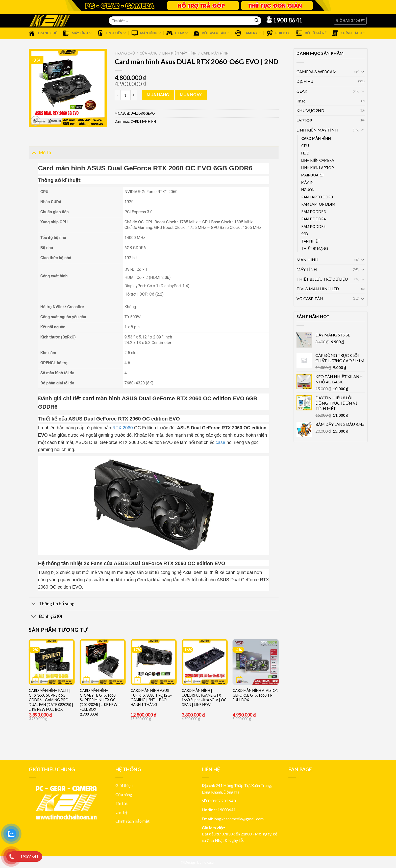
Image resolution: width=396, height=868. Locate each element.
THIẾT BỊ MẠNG (315, 248)
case (220, 442)
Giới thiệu (124, 785)
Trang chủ (125, 53)
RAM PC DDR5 (313, 227)
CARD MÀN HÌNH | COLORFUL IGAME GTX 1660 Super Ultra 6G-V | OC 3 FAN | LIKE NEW (204, 698)
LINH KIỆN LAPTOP (318, 168)
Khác (301, 101)
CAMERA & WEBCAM (317, 72)
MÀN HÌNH (307, 260)
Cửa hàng (149, 53)
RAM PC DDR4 (313, 219)
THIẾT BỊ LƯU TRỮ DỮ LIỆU (322, 279)
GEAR (302, 91)
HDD (305, 153)
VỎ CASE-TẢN (310, 298)
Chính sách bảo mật (132, 821)
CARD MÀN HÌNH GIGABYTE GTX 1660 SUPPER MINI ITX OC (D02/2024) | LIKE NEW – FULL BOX (100, 700)
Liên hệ (121, 812)
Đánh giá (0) (45, 617)
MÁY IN (307, 182)
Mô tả (40, 152)
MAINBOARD (312, 175)
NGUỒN (308, 190)
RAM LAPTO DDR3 (317, 197)
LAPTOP (304, 120)
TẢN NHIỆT (311, 241)
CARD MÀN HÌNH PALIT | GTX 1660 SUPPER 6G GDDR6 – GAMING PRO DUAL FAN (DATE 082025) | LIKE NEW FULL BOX (51, 700)
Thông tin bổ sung (52, 604)
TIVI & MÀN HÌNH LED (318, 289)
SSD (305, 234)
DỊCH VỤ (305, 81)
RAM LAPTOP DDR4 (318, 204)
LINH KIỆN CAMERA (318, 160)
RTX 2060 (123, 428)
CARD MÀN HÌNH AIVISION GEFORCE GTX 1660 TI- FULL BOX (255, 695)
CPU (305, 146)
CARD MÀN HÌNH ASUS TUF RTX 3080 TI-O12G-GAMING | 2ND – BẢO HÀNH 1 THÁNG (151, 698)
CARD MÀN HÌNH (316, 138)
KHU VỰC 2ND (310, 110)
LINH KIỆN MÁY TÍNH (317, 130)
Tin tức (122, 803)
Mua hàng (158, 95)
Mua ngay (191, 95)
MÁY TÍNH (307, 269)
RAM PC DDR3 (313, 212)
